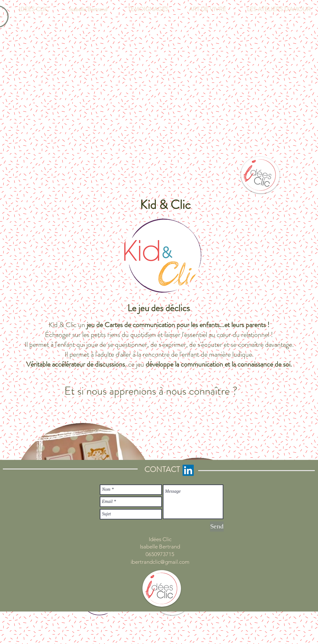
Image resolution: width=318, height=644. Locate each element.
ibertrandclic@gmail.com (160, 562)
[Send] (217, 526)
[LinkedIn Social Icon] (188, 470)
